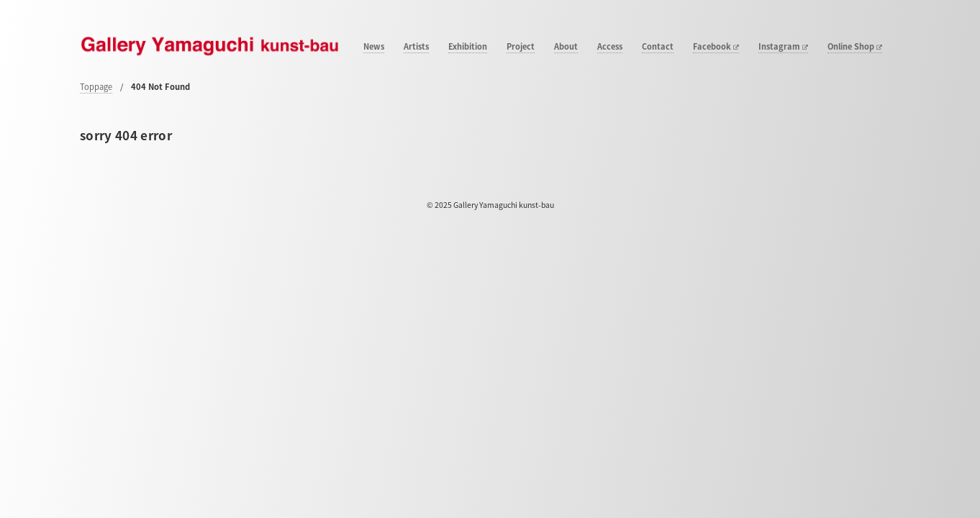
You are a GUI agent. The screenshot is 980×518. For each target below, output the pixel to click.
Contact (658, 47)
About (566, 47)
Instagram (783, 47)
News (374, 47)
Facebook (716, 47)
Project (521, 47)
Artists (416, 47)
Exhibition (468, 47)
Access (610, 47)
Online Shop (855, 47)
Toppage (96, 87)
